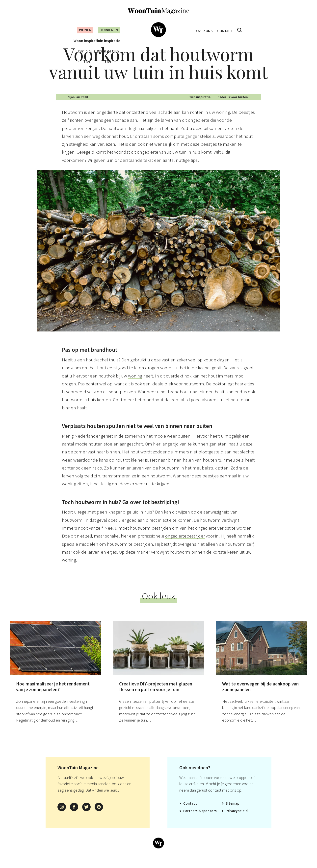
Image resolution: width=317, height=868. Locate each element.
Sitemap (232, 811)
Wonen (81, 30)
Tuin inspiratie (200, 105)
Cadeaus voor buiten (233, 105)
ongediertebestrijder (185, 544)
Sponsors (209, 819)
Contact (226, 30)
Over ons (203, 30)
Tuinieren (108, 30)
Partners (190, 819)
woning (135, 384)
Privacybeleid (237, 819)
